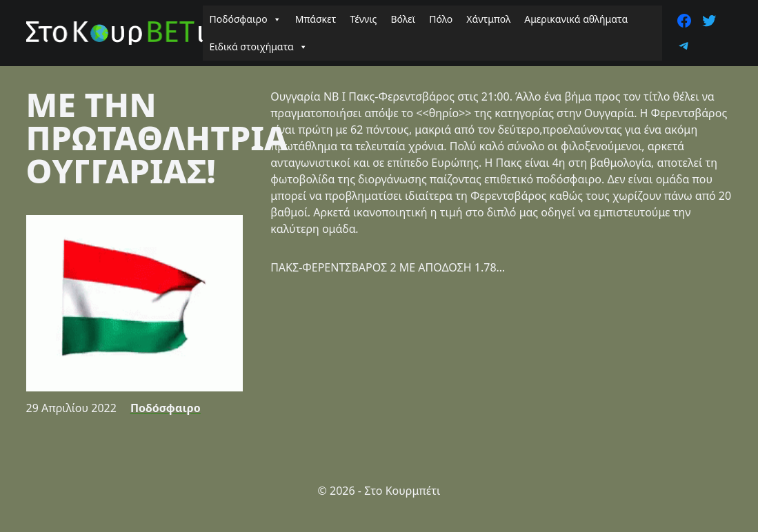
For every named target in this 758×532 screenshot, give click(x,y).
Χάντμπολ (488, 19)
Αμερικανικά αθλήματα (576, 19)
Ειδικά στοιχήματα (259, 47)
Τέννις (363, 19)
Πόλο (441, 19)
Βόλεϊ (403, 19)
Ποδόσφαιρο (246, 19)
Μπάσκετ (316, 19)
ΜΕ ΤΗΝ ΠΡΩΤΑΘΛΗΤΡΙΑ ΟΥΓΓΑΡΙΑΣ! (157, 137)
